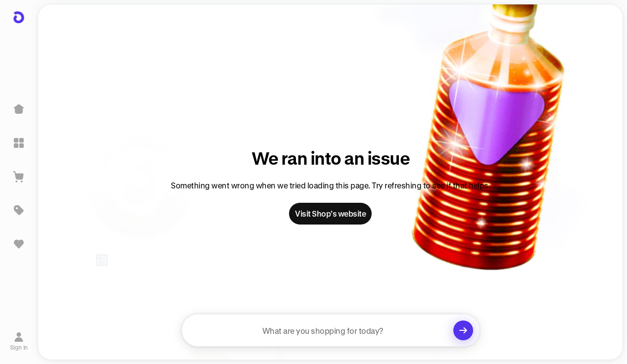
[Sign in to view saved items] (19, 244)
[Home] (19, 109)
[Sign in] (19, 341)
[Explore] (19, 143)
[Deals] (19, 210)
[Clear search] (463, 330)
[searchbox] (331, 330)
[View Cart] (19, 177)
